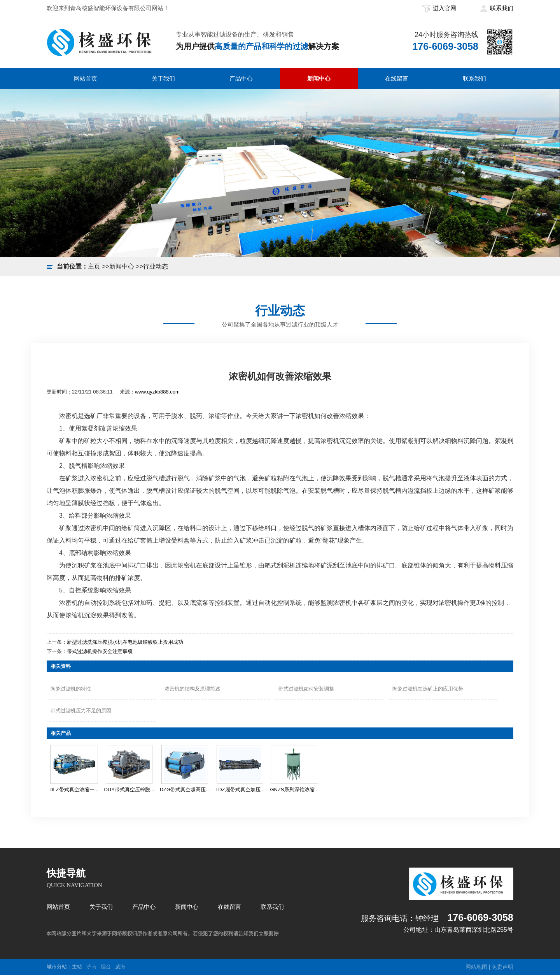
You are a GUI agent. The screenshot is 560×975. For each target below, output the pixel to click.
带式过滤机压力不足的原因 (81, 711)
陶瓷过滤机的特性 (71, 689)
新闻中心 (122, 266)
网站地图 (476, 967)
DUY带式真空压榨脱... (129, 790)
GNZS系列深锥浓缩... (294, 790)
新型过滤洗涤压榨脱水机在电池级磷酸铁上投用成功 (125, 642)
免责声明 (502, 967)
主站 (77, 967)
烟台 (106, 967)
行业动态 (156, 266)
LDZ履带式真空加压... (240, 790)
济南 (91, 967)
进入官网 (439, 8)
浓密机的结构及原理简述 (192, 689)
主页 (94, 266)
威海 (120, 967)
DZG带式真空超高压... (185, 790)
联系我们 (497, 8)
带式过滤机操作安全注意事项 (100, 651)
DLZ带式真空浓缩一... (74, 790)
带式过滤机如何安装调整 (306, 689)
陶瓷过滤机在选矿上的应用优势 (428, 689)
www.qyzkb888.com (157, 392)
